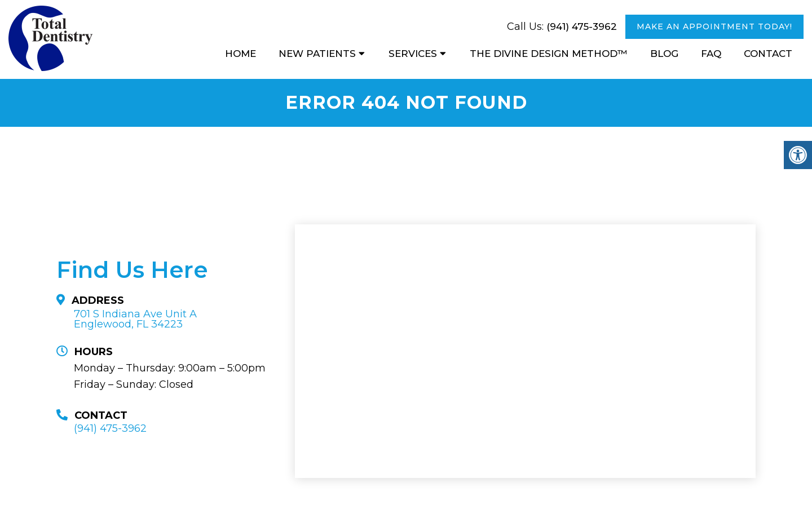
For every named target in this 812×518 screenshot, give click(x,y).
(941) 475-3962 (582, 26)
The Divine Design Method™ (549, 54)
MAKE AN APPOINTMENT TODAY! (714, 26)
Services (413, 54)
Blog (664, 54)
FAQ (711, 54)
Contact (768, 54)
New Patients (317, 54)
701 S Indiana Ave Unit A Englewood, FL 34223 (135, 319)
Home (240, 54)
